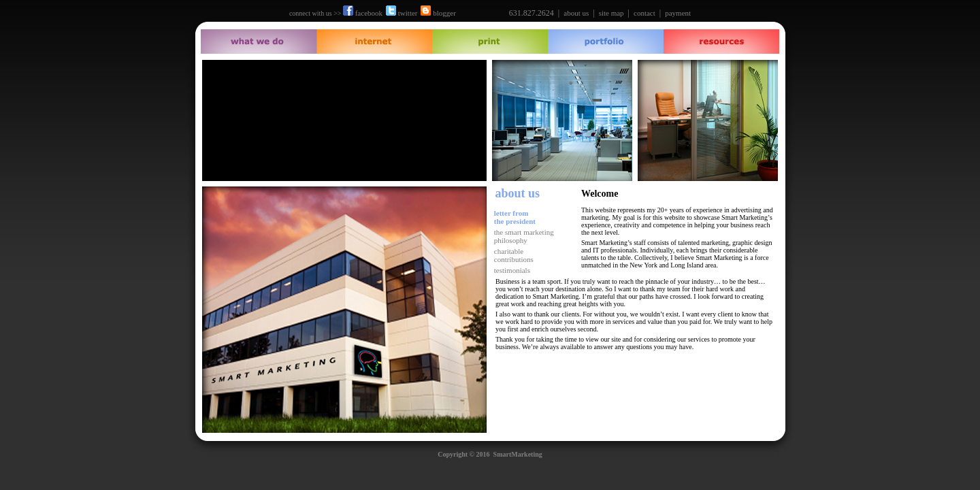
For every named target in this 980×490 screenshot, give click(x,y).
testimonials (512, 270)
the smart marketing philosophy (523, 236)
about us (576, 13)
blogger (438, 13)
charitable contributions (513, 255)
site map (611, 13)
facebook (363, 13)
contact (644, 13)
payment (678, 13)
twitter (402, 13)
